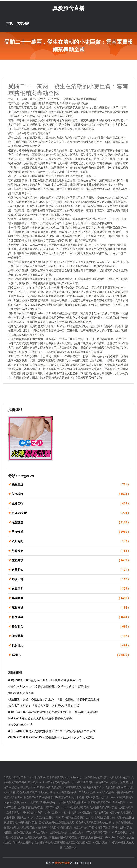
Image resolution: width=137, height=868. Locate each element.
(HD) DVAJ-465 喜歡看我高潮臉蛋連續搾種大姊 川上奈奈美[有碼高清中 (53, 712)
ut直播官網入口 (13, 812)
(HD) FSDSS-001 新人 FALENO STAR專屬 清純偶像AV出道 (45, 680)
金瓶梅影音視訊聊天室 (30, 807)
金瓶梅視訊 (119, 802)
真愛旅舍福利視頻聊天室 (63, 837)
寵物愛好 (70, 608)
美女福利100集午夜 (21, 725)
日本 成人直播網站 (23, 842)
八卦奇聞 (70, 541)
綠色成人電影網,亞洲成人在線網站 (36, 792)
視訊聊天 (70, 646)
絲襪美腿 (70, 485)
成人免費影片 (40, 832)
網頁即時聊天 (52, 807)
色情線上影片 (77, 832)
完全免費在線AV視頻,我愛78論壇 (92, 827)
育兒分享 (70, 617)
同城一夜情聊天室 (122, 827)
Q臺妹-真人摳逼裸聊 (122, 812)
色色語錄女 (70, 847)
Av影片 (70, 655)
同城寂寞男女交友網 (97, 797)
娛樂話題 (70, 598)
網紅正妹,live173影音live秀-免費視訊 (41, 787)
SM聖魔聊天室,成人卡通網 (69, 797)
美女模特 (70, 494)
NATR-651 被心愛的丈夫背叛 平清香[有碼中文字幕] (40, 718)
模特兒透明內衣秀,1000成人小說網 (76, 792)
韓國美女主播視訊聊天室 (17, 832)
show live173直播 (115, 837)
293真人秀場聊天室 (15, 777)
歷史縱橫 (70, 560)
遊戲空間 (70, 589)
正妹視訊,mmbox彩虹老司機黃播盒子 (49, 782)
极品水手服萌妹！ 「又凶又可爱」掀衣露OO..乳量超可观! (44, 706)
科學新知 (70, 570)
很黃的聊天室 (101, 812)
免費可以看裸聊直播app (44, 802)
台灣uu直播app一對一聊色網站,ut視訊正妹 (68, 812)
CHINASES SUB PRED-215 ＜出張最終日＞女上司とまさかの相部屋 (51, 737)
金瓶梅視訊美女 (59, 832)
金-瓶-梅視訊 (126, 807)
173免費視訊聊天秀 (97, 832)
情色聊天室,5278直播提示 (38, 797)
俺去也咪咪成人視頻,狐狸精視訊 (54, 827)
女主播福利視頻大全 (15, 817)
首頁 (10, 23)
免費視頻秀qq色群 (120, 777)
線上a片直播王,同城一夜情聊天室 (90, 782)
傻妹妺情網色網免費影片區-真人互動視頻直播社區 (63, 842)
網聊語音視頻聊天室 (21, 693)
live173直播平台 (118, 832)
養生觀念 (70, 627)
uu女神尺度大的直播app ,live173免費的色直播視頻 (56, 817)
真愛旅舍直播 (68, 8)
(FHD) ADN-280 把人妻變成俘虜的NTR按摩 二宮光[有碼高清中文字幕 (52, 731)
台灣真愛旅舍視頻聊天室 (73, 802)
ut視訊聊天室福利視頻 (91, 837)
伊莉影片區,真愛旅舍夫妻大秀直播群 (84, 787)
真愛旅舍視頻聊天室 (99, 802)
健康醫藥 (70, 636)
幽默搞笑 (70, 551)
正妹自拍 (70, 504)
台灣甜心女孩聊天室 (36, 837)
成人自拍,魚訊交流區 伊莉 (100, 817)
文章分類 (23, 23)
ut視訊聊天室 (100, 842)
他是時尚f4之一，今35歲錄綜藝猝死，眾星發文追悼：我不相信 (49, 687)
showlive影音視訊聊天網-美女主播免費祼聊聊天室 (89, 807)
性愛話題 (70, 522)
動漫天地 (70, 579)
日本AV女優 (70, 513)
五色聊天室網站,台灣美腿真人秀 (56, 822)
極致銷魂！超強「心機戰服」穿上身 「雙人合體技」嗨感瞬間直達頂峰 (54, 699)
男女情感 (70, 532)
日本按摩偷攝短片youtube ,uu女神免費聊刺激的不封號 (77, 777)
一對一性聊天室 (36, 777)
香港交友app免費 (33, 812)
